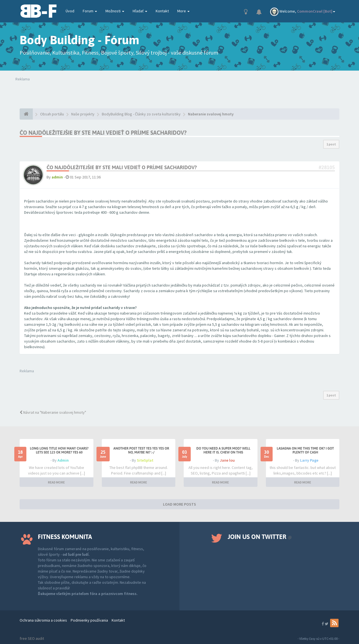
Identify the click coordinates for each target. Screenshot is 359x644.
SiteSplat (145, 460)
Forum (90, 11)
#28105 (327, 167)
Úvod (70, 11)
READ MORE (56, 482)
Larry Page (309, 460)
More (183, 11)
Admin (63, 460)
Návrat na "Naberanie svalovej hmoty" (53, 412)
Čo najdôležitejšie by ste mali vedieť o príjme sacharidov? (103, 133)
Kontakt (162, 11)
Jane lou (227, 460)
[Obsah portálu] (26, 114)
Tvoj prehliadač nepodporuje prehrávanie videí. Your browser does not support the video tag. (98, 93)
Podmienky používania (89, 620)
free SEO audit (32, 638)
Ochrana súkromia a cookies (43, 620)
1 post (331, 144)
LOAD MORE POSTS (179, 504)
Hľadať (140, 11)
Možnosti (115, 11)
